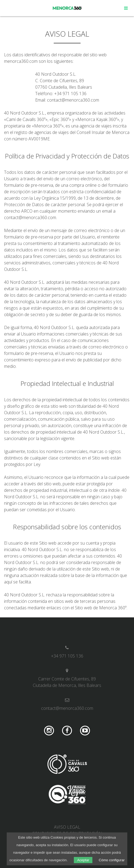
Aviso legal (67, 827)
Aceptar (83, 860)
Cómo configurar (112, 860)
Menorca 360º (67, 8)
